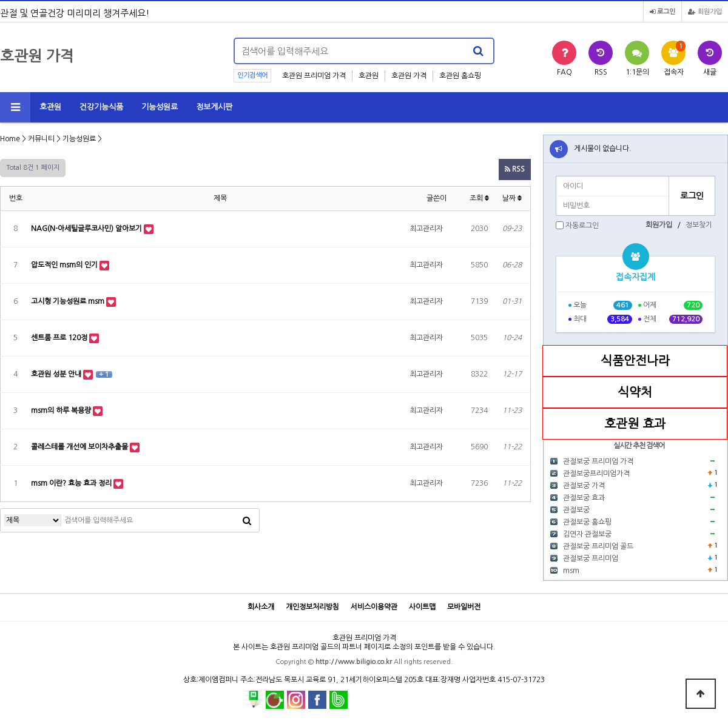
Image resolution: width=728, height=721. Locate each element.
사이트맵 (422, 607)
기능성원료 (160, 107)
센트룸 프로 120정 (60, 338)
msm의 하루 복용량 (62, 411)
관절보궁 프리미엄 (591, 558)
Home (10, 139)
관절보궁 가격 (584, 486)
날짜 (512, 198)
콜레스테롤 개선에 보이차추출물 (80, 447)
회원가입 (705, 12)
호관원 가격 (409, 76)
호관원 (369, 76)
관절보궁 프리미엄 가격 (598, 461)
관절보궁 (576, 510)
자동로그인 (582, 226)
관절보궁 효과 (584, 498)
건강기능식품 (101, 107)
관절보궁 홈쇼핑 (587, 522)
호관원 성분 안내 (57, 374)
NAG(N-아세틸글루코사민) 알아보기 (87, 229)
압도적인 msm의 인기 (65, 265)
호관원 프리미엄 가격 (314, 76)
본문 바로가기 (0, 0)
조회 (479, 198)
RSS (515, 169)
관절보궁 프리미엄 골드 (598, 546)
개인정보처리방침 (312, 607)
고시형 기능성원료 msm (69, 301)
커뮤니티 (41, 139)
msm (571, 571)
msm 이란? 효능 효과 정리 (72, 483)
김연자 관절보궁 (587, 534)
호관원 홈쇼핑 (460, 76)
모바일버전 (464, 607)
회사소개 (261, 607)
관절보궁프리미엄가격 (596, 474)
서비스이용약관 (374, 607)
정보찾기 (699, 225)
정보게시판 (214, 107)
